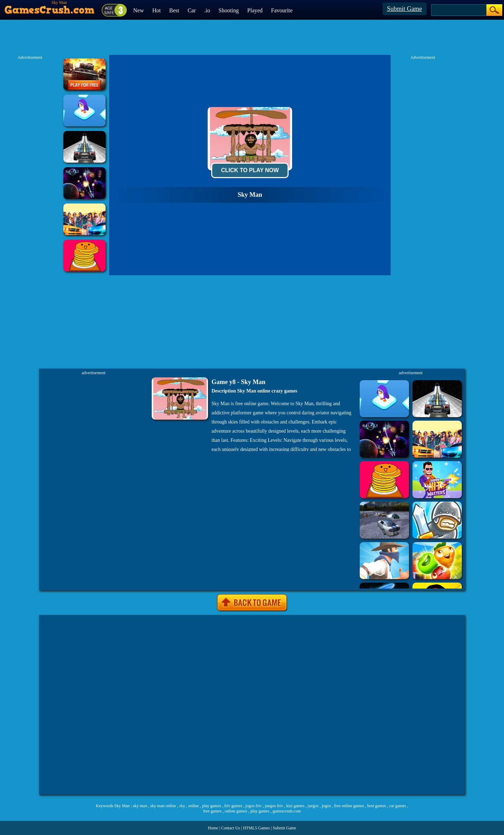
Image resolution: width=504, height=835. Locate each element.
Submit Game (405, 9)
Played (255, 10)
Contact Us (231, 828)
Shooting (229, 10)
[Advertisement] (252, 705)
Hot (157, 10)
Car (192, 10)
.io (207, 10)
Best (174, 10)
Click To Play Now (250, 170)
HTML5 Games (256, 828)
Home (213, 828)
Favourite (282, 10)
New (139, 10)
